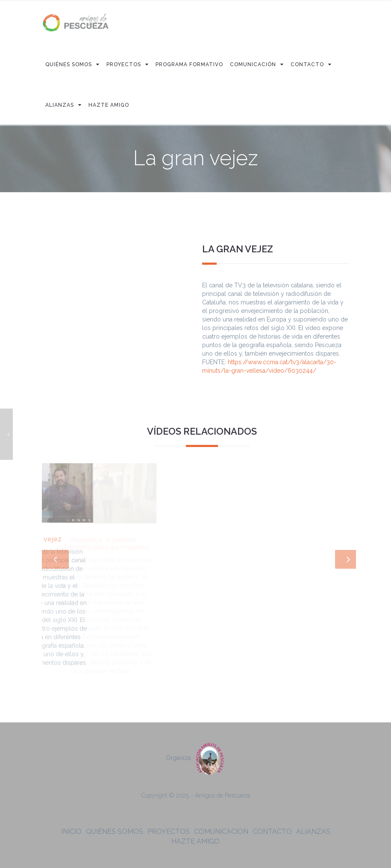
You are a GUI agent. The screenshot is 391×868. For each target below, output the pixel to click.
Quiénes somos (115, 831)
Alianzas (313, 831)
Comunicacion (221, 831)
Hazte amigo (195, 841)
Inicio (71, 831)
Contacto (272, 831)
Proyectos (169, 831)
